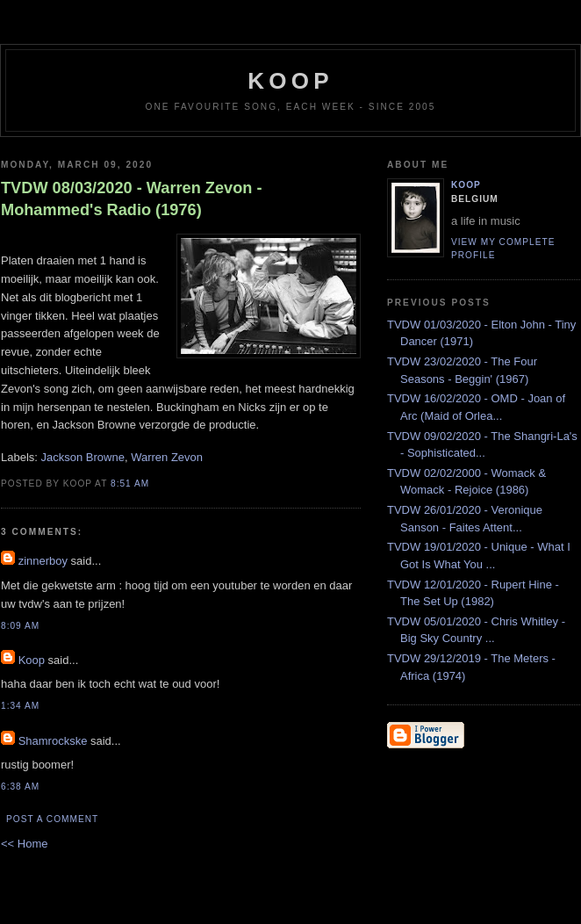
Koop (32, 660)
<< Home (24, 844)
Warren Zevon (167, 457)
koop (290, 81)
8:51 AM (130, 484)
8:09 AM (20, 626)
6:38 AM (20, 787)
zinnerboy (43, 561)
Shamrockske (53, 741)
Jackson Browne (83, 457)
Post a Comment (52, 819)
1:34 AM (20, 706)
